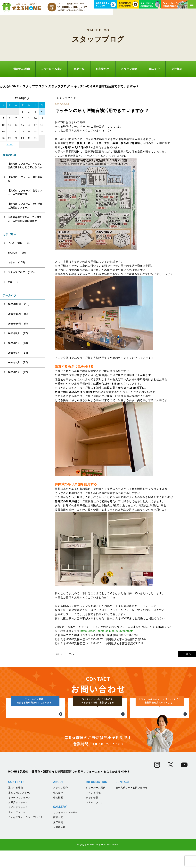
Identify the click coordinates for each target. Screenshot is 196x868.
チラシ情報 (92, 851)
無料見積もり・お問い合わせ (132, 841)
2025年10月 (14, 324)
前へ (59, 654)
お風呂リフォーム (18, 856)
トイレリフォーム (18, 861)
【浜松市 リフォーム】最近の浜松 (25, 179)
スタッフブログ (16, 272)
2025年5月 (14, 372)
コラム (11, 263)
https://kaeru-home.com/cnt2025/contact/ (107, 631)
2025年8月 (14, 343)
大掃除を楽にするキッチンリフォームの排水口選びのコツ (25, 219)
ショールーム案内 (52, 69)
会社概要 (177, 69)
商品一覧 (79, 69)
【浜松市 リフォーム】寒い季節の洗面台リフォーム (25, 206)
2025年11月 (14, 314)
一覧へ (187, 654)
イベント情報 (15, 243)
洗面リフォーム (17, 866)
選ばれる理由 (22, 69)
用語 (10, 282)
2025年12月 (14, 304)
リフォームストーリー (65, 866)
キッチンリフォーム (19, 851)
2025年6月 (14, 362)
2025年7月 (14, 353)
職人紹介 (154, 69)
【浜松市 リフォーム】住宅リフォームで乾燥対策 (25, 192)
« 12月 (10, 145)
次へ (71, 654)
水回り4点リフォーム (20, 846)
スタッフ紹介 (129, 69)
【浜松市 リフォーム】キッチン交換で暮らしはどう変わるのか (25, 166)
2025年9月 (14, 333)
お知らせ (13, 253)
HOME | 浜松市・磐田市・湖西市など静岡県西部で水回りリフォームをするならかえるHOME (69, 825)
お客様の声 (102, 69)
